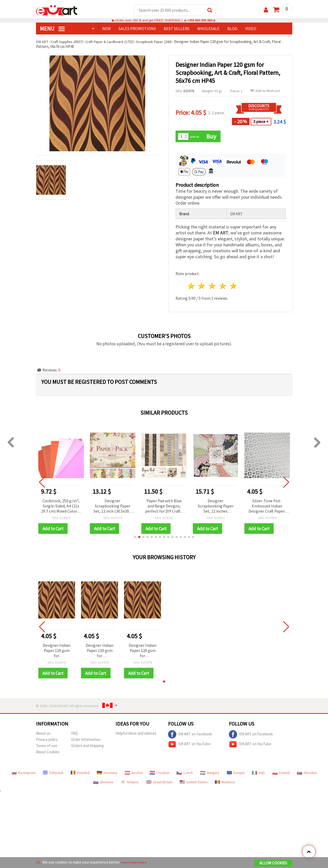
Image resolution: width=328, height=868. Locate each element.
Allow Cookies (273, 863)
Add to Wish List (265, 91)
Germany (107, 773)
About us (43, 734)
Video (251, 29)
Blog (232, 29)
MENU (52, 29)
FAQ (74, 734)
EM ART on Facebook (190, 735)
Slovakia (307, 773)
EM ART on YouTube (189, 745)
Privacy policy (47, 740)
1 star (191, 286)
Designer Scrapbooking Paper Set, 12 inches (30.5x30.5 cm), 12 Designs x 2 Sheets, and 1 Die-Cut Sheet (229, 507)
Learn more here (134, 862)
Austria (134, 773)
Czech (185, 773)
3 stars (212, 286)
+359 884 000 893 (200, 21)
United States (194, 783)
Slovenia (103, 783)
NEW (107, 29)
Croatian (159, 773)
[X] (38, 862)
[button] (135, 537)
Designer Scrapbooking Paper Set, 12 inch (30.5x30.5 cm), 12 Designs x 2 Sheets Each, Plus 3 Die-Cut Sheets (126, 507)
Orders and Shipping (88, 746)
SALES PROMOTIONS (137, 29)
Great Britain (159, 783)
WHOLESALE (208, 29)
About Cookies (48, 753)
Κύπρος (130, 783)
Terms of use (47, 746)
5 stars (233, 286)
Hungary (210, 773)
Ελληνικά (53, 773)
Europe (236, 773)
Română (80, 773)
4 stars (223, 286)
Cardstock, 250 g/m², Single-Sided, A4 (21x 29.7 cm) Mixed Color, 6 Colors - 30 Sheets (74, 507)
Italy (258, 773)
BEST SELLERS (177, 29)
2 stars (202, 286)
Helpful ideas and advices (136, 734)
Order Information (86, 740)
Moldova (225, 783)
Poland (281, 773)
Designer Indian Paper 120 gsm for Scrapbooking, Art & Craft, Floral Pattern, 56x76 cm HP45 (57, 651)
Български (24, 773)
